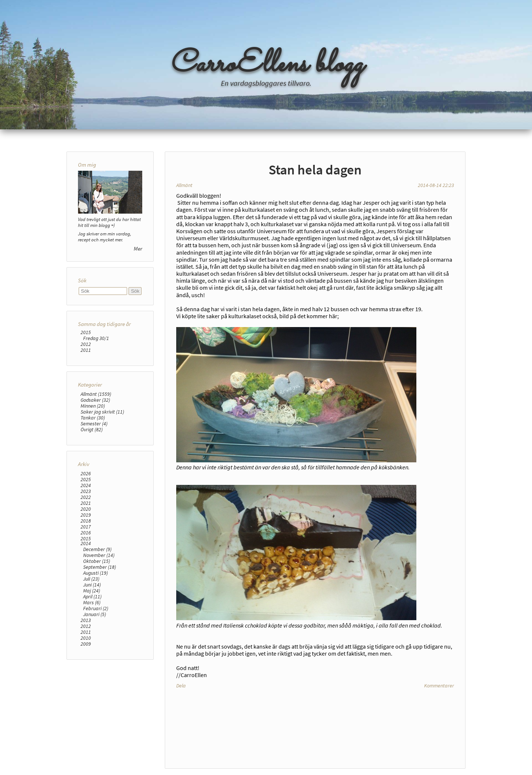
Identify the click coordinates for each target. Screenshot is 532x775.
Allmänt (184, 185)
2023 (86, 491)
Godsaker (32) (95, 400)
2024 (86, 485)
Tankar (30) (93, 418)
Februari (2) (96, 608)
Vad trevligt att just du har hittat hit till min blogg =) (109, 222)
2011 (86, 350)
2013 (86, 620)
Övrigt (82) (92, 429)
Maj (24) (92, 591)
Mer (138, 249)
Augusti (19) (96, 573)
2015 (86, 332)
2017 (86, 527)
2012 (86, 344)
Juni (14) (92, 585)
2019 (86, 515)
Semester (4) (94, 424)
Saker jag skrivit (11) (102, 412)
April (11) (92, 596)
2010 (86, 638)
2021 (86, 503)
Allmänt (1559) (96, 394)
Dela (181, 686)
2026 (86, 473)
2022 (86, 497)
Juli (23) (91, 579)
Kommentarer (439, 686)
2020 (86, 509)
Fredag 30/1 (96, 338)
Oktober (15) (97, 561)
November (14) (99, 555)
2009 (86, 644)
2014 (86, 543)
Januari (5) (95, 614)
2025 (86, 479)
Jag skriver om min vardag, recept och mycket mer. (105, 237)
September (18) (100, 567)
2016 (86, 533)
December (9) (97, 549)
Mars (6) (92, 602)
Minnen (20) (93, 406)
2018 (86, 521)
